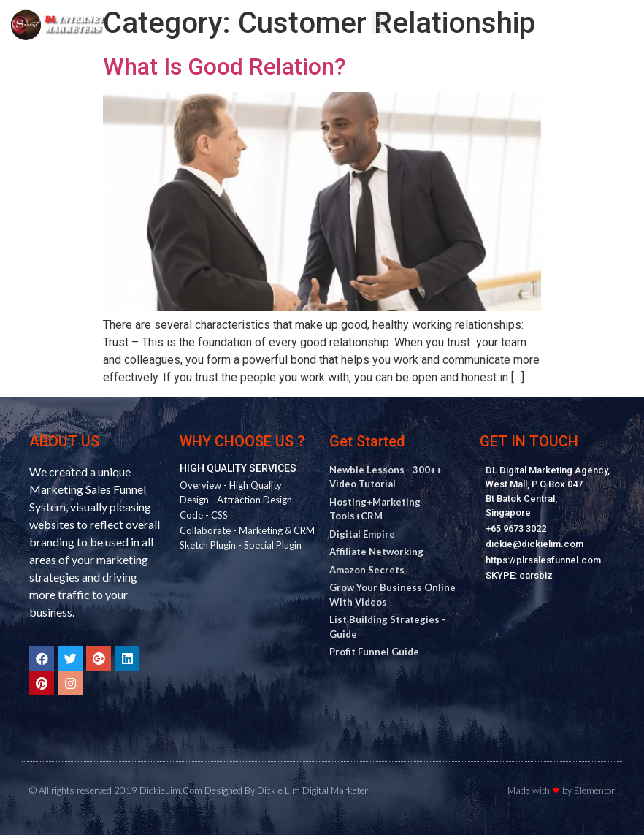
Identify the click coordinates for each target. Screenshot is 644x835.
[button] (379, 22)
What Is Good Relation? (225, 66)
